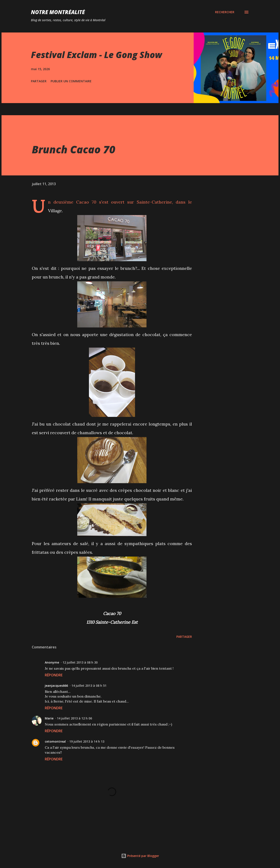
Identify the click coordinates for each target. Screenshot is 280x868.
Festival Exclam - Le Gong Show (97, 55)
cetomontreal (55, 741)
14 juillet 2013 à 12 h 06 (74, 718)
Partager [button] (39, 81)
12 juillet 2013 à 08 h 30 (80, 662)
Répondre (54, 675)
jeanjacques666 (56, 686)
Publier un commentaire (71, 81)
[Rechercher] (225, 12)
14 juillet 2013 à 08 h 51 (89, 686)
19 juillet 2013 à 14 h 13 (87, 741)
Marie (49, 718)
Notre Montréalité (58, 12)
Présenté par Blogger (140, 856)
